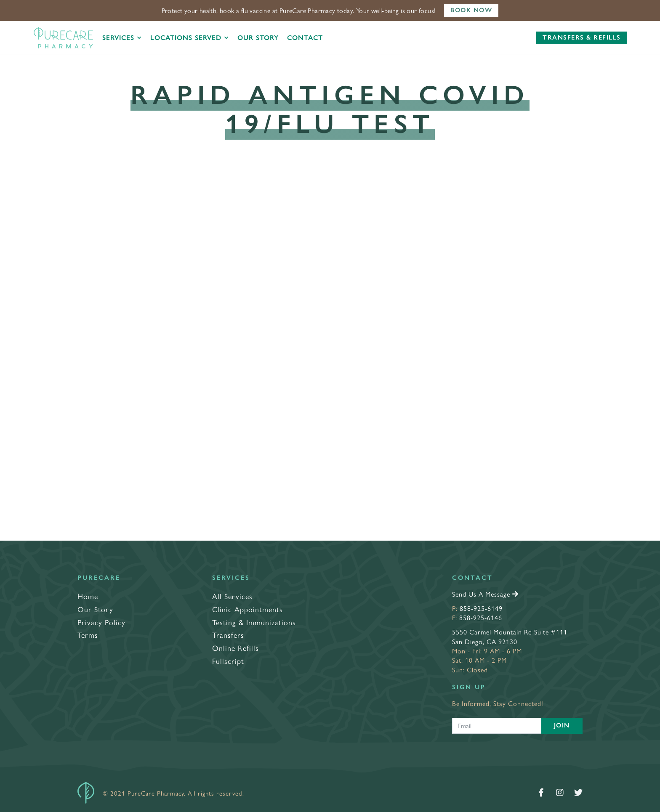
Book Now (471, 10)
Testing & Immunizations (254, 622)
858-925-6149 (481, 608)
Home (88, 596)
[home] (63, 38)
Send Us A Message (485, 594)
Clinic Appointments (247, 609)
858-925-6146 (481, 617)
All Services (232, 596)
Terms (88, 635)
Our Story (258, 38)
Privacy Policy (101, 622)
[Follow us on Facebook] (541, 793)
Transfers (228, 635)
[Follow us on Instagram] (560, 793)
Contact (305, 38)
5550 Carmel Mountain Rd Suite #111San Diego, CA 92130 (510, 636)
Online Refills (236, 648)
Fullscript (228, 661)
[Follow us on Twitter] (578, 793)
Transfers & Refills (582, 37)
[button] (122, 38)
